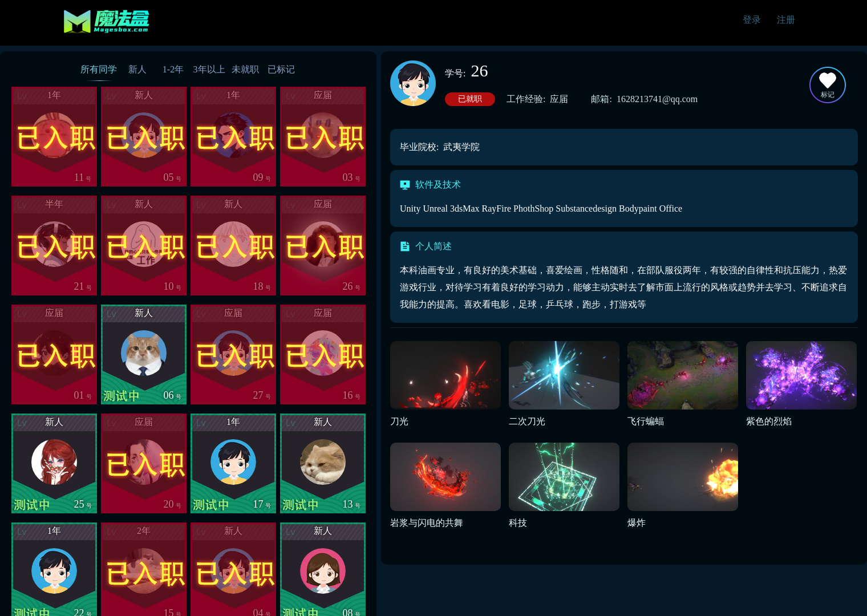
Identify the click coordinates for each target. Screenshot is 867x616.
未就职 (245, 69)
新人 (137, 69)
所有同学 (99, 69)
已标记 (281, 69)
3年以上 (209, 69)
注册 (786, 20)
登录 (752, 20)
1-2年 (173, 69)
